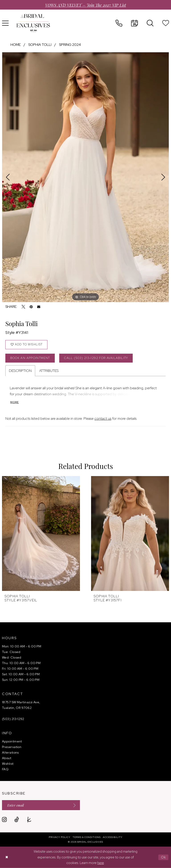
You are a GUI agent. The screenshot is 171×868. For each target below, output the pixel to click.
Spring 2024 (70, 45)
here (101, 863)
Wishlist (8, 764)
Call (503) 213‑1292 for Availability (96, 358)
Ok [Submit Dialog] (164, 857)
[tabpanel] (85, 177)
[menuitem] (119, 23)
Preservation (12, 747)
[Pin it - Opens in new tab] (31, 307)
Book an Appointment (30, 358)
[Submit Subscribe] (73, 805)
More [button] (14, 402)
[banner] (33, 23)
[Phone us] (119, 23)
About (7, 758)
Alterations (10, 752)
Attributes (49, 371)
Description (20, 371)
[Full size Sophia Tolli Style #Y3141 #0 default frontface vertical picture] (85, 177)
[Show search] (150, 23)
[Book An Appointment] (134, 23)
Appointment (12, 741)
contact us (103, 419)
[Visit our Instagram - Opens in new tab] (4, 820)
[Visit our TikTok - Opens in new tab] (17, 820)
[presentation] (41, 533)
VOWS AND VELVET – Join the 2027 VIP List (86, 5)
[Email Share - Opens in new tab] (39, 307)
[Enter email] (41, 805)
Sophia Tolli (40, 45)
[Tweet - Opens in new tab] (23, 307)
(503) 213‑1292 (13, 719)
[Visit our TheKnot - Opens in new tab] (29, 820)
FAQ (5, 769)
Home (16, 45)
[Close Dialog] (7, 857)
